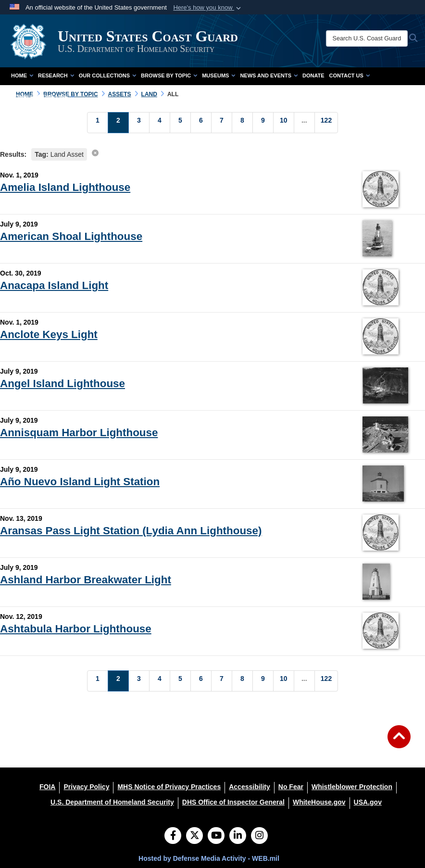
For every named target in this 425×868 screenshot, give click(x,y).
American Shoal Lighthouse (71, 236)
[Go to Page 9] (263, 123)
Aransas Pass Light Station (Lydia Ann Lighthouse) (131, 531)
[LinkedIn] (238, 836)
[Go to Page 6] (201, 123)
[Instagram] (259, 836)
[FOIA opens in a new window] (47, 787)
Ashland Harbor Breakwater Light (86, 580)
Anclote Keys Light (49, 334)
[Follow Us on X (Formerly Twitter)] (194, 836)
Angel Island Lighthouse (62, 384)
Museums (219, 75)
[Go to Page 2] (118, 123)
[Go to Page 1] (98, 123)
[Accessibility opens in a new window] (250, 787)
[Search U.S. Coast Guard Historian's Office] (367, 38)
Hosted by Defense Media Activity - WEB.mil (209, 858)
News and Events (269, 75)
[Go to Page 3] (139, 123)
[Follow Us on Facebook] (173, 836)
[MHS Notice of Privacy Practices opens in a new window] (169, 787)
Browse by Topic (169, 75)
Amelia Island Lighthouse (65, 187)
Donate (313, 75)
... (304, 120)
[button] (208, 8)
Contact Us (350, 75)
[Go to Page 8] (242, 123)
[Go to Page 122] (326, 123)
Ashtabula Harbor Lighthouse (76, 629)
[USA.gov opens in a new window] (368, 802)
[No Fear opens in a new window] (291, 787)
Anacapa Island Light (54, 285)
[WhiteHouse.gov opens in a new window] (319, 802)
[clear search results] (95, 153)
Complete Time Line (43, 97)
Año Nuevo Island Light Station (80, 482)
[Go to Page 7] (222, 123)
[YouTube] (216, 836)
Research (56, 75)
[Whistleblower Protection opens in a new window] (352, 787)
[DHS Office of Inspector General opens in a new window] (233, 802)
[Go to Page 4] (160, 123)
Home (22, 75)
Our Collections (107, 75)
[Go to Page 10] (284, 123)
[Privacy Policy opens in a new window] (86, 787)
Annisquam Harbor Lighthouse (79, 433)
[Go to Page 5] (180, 123)
